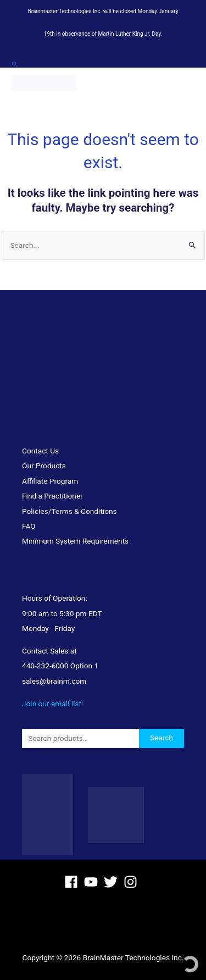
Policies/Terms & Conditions (69, 511)
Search (162, 738)
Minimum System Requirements (75, 541)
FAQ (29, 526)
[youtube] (93, 882)
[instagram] (133, 882)
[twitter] (113, 882)
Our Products (44, 466)
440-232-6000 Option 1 (60, 666)
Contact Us (40, 451)
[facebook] (73, 882)
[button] (15, 64)
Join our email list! (52, 704)
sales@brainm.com (54, 681)
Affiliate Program (50, 481)
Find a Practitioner (52, 496)
